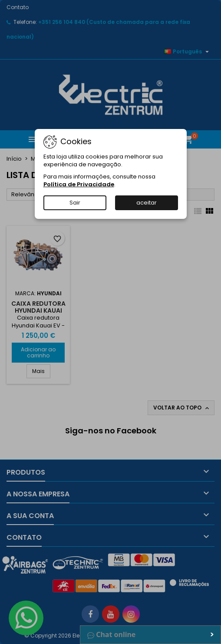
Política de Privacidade (79, 184)
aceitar (147, 203)
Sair (75, 203)
